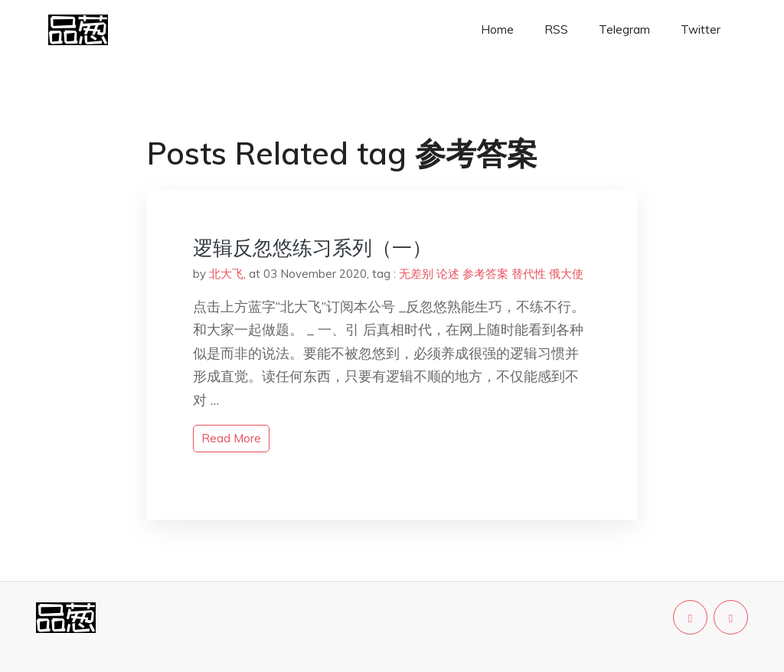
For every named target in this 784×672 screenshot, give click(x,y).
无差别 (416, 274)
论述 (448, 274)
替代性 (529, 274)
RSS (556, 29)
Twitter (701, 29)
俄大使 (566, 274)
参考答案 (485, 274)
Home (497, 29)
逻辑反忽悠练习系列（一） (312, 248)
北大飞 (226, 274)
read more (231, 438)
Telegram (624, 29)
